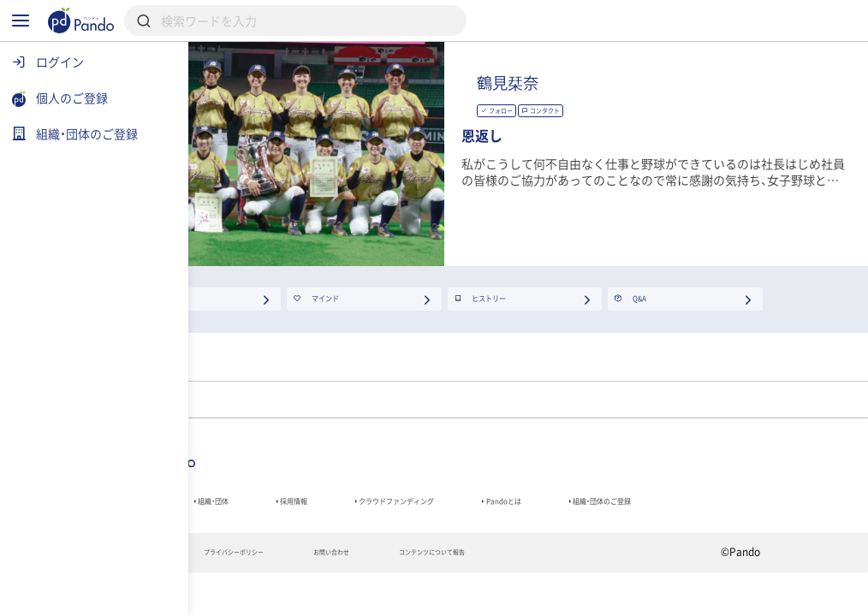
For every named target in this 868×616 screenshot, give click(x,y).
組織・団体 (320, 508)
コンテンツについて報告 (627, 593)
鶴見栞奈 (679, 83)
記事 (227, 508)
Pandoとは (719, 508)
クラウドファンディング (569, 508)
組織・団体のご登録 (266, 532)
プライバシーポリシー (357, 593)
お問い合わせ (489, 593)
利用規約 (234, 593)
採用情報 (425, 508)
